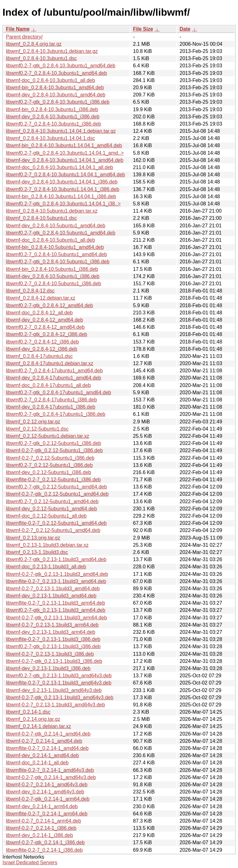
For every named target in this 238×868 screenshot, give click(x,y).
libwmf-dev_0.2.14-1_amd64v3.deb (45, 792)
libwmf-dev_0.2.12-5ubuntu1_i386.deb (48, 472)
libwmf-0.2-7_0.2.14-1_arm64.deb (43, 821)
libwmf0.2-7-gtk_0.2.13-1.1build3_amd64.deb (56, 559)
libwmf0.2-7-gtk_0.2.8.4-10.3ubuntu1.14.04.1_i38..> (63, 204)
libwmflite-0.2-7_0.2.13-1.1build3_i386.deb (53, 639)
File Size (143, 29)
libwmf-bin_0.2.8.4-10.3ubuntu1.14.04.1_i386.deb (61, 196)
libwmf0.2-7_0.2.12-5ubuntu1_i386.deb (49, 465)
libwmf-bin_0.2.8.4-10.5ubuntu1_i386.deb (52, 269)
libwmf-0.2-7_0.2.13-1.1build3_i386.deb (50, 654)
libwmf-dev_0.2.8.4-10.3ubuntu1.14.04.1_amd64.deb (65, 160)
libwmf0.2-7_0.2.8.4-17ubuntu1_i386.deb (51, 400)
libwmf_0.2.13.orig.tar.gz (33, 538)
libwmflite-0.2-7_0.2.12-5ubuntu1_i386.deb (53, 480)
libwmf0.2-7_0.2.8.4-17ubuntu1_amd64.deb (54, 371)
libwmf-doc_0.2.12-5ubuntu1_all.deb (46, 516)
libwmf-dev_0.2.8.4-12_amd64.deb (44, 320)
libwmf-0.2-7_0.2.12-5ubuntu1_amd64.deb (53, 530)
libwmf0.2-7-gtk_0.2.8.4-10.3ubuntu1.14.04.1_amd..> (65, 153)
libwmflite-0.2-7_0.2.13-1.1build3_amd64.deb (56, 581)
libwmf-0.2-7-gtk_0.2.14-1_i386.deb (45, 842)
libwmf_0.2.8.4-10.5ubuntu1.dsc (41, 218)
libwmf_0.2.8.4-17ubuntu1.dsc (39, 356)
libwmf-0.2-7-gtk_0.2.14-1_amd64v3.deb (51, 777)
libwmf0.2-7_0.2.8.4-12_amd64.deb (45, 327)
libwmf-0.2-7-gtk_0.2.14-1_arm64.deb (48, 799)
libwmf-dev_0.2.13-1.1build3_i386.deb (48, 668)
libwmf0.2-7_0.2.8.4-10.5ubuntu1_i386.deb (53, 284)
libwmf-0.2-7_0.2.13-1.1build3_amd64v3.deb (56, 705)
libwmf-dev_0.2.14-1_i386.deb (39, 835)
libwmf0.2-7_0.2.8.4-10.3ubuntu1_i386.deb (53, 124)
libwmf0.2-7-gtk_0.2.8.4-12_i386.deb (47, 334)
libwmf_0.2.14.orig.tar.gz (33, 719)
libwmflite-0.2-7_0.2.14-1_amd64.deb (47, 748)
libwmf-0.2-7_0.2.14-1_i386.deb (41, 828)
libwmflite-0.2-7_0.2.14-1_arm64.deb (47, 814)
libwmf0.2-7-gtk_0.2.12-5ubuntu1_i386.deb (53, 443)
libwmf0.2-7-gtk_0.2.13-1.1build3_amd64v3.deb (59, 676)
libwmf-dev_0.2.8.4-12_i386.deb (42, 349)
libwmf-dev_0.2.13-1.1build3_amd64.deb (51, 596)
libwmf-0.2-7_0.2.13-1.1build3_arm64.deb (52, 625)
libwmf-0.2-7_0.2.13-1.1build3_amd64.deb (53, 589)
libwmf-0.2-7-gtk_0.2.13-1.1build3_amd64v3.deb (60, 697)
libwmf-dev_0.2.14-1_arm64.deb (42, 806)
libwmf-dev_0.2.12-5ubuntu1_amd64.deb (51, 509)
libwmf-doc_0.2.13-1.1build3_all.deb (46, 567)
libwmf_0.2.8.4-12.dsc (30, 291)
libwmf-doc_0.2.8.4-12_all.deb (39, 313)
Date (185, 29)
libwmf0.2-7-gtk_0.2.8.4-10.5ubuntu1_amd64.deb (61, 233)
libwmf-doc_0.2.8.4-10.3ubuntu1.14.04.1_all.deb (59, 167)
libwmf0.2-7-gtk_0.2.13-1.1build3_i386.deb (53, 646)
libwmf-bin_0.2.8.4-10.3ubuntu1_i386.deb (52, 109)
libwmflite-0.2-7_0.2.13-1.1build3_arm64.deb (56, 603)
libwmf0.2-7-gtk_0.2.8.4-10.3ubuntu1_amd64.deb (61, 66)
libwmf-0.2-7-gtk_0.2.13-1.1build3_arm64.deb (56, 618)
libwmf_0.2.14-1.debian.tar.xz (38, 726)
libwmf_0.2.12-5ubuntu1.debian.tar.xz (48, 436)
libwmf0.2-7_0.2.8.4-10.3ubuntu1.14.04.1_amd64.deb (66, 175)
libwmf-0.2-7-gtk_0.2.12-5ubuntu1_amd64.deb (57, 494)
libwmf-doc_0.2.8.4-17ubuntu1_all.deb (48, 385)
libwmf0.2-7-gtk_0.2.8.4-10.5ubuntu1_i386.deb (58, 262)
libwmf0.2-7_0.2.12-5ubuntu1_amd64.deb (52, 501)
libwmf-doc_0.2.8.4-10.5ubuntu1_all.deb (51, 240)
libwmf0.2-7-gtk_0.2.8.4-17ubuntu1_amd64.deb (58, 393)
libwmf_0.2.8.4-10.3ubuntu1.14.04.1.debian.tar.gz (61, 131)
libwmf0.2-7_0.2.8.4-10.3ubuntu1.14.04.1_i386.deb (63, 189)
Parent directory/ (24, 37)
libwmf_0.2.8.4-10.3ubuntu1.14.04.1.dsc (51, 138)
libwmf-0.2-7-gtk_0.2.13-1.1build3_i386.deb (54, 661)
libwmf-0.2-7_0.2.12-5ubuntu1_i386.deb (50, 458)
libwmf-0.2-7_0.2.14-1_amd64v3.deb (47, 785)
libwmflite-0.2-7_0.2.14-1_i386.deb (44, 850)
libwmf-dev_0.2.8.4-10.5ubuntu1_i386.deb (53, 276)
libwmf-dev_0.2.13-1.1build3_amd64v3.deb (54, 690)
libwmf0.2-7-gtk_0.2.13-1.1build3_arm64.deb (56, 610)
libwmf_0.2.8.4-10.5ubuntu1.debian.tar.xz (52, 211)
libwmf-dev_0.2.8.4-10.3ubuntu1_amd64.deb (56, 95)
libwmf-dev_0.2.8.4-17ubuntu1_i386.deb (51, 407)
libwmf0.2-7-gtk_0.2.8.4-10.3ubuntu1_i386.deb (58, 102)
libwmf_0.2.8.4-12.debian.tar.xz (41, 298)
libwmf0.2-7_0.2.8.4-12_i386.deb (42, 342)
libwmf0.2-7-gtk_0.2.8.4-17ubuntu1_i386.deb (56, 414)
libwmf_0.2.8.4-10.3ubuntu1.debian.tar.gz (52, 51)
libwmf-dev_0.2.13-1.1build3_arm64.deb (51, 632)
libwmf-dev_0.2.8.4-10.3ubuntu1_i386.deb (53, 117)
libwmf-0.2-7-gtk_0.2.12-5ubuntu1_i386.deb (54, 450)
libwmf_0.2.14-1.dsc (28, 712)
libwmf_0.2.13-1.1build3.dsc (37, 552)
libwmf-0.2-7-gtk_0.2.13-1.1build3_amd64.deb (57, 574)
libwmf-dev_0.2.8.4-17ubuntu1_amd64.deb (53, 378)
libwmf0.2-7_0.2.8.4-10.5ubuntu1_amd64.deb (56, 254)
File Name (18, 29)
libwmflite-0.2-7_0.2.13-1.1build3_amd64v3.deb (59, 683)
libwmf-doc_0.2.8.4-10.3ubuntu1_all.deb (51, 80)
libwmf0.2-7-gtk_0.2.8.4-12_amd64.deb (49, 305)
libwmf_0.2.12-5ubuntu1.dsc (37, 429)
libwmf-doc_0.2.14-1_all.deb (37, 763)
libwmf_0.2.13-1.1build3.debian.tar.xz (47, 545)
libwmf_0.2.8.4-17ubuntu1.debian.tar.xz (50, 363)
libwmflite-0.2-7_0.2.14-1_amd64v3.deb (50, 770)
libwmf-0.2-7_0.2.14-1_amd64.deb (44, 741)
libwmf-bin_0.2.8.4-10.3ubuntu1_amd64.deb (55, 88)
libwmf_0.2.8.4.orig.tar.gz (34, 44)
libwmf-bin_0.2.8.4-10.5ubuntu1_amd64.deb (55, 247)
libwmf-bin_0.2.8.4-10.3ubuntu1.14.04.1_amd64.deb (64, 145)
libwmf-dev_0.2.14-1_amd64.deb (42, 755)
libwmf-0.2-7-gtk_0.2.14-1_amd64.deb (48, 734)
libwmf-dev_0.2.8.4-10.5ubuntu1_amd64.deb (56, 226)
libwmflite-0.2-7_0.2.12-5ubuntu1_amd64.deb (56, 523)
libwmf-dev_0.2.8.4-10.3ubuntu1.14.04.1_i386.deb (62, 182)
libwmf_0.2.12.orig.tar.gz (33, 422)
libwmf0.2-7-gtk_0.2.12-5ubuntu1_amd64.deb (56, 487)
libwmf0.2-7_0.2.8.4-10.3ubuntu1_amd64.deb (56, 73)
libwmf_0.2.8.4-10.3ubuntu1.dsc (41, 58)
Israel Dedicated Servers (30, 863)
